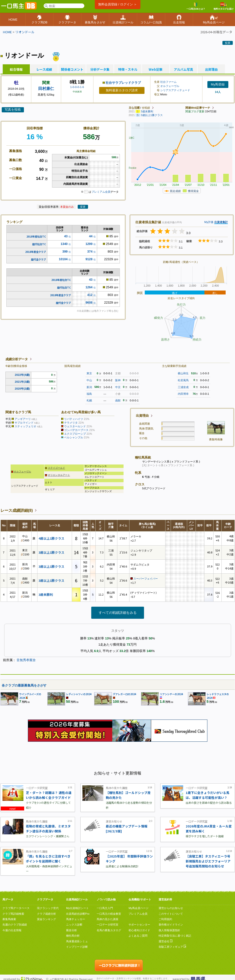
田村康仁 (46, 89)
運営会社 (166, 941)
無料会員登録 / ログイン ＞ (117, 4)
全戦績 (146, 108)
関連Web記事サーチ (198, 108)
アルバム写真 (183, 69)
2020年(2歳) (22, 389)
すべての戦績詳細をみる (118, 613)
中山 (89, 380)
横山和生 (183, 373)
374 (90, 251)
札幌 (89, 400)
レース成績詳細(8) (17, 510)
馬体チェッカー (76, 919)
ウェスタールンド (75, 426)
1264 (89, 287)
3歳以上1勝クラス (51, 552)
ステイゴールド (56, 468)
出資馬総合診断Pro (78, 914)
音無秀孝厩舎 (26, 660)
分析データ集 (100, 69)
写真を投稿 (13, 110)
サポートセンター (139, 925)
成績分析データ (17, 359)
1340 (64, 244)
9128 (89, 259)
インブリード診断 (77, 947)
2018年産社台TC (36, 236)
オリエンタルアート (59, 475)
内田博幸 (183, 394)
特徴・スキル (128, 69)
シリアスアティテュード (175, 90)
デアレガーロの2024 (125, 694)
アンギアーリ (23, 419)
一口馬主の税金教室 (109, 914)
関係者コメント (72, 69)
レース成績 (44, 69)
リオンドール (25, 32)
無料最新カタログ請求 (122, 90)
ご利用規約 (165, 919)
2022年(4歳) (22, 375)
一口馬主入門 (105, 908)
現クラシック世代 (48, 908)
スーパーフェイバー (146, 579)
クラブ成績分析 (46, 914)
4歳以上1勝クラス (51, 538)
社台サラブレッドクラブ (123, 83)
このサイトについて (171, 914)
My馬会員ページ (138, 908)
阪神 (118, 380)
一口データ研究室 (108, 925)
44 (91, 236)
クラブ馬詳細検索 (13, 914)
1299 (89, 244)
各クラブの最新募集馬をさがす (24, 685)
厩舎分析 (72, 930)
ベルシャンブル (74, 437)
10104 (63, 259)
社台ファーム (168, 82)
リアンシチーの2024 (171, 694)
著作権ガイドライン (171, 925)
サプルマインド (24, 423)
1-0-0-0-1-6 (77, 87)
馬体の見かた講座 (108, 919)
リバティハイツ (74, 419)
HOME (7, 32)
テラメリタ (71, 423)
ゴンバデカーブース (76, 430)
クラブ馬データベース (16, 908)
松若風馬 (183, 380)
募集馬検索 (9, 919)
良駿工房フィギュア (172, 947)
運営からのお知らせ (171, 908)
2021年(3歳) (22, 382)
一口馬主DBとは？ (196, 6)
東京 (89, 373)
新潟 (89, 387)
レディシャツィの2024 (79, 694)
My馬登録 (218, 84)
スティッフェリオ (25, 426)
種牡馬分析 (73, 936)
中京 (118, 387)
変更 (83, 207)
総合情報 (16, 69)
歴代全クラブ (38, 259)
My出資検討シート (77, 908)
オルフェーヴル (170, 86)
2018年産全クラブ (36, 252)
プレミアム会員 (101, 192)
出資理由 (211, 69)
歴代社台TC (39, 244)
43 (66, 236)
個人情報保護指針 (169, 930)
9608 (89, 302)
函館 (118, 400)
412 (90, 295)
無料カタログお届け (224, 6)
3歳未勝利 (46, 594)
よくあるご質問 (138, 936)
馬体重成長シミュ (77, 941)
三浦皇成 (183, 387)
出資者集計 (221, 222)
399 (65, 251)
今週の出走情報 (12, 930)
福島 (89, 394)
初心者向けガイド (139, 930)
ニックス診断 (74, 925)
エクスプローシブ (75, 434)
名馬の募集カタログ (109, 930)
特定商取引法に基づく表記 (175, 936)
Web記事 (156, 69)
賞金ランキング (46, 919)
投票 (228, 43)
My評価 (209, 222)
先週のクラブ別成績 (15, 925)
